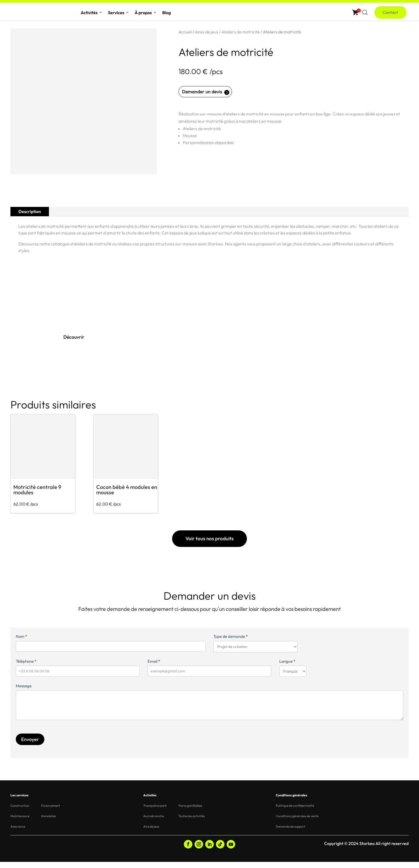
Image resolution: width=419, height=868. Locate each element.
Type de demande (230, 643)
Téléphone (26, 667)
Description (30, 211)
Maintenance (20, 822)
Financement (51, 812)
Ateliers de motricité (241, 32)
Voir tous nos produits (210, 543)
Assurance (18, 833)
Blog (166, 13)
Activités (92, 13)
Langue (287, 667)
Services (119, 13)
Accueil (185, 32)
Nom (21, 643)
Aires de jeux (207, 32)
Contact (393, 12)
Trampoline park (155, 812)
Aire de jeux (151, 833)
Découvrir (75, 338)
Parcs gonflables (190, 812)
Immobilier (49, 822)
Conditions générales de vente (297, 822)
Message (24, 692)
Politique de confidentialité (295, 812)
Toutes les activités (191, 822)
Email (154, 667)
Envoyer (30, 745)
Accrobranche (154, 822)
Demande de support (291, 833)
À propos (146, 13)
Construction (20, 812)
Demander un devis (206, 92)
